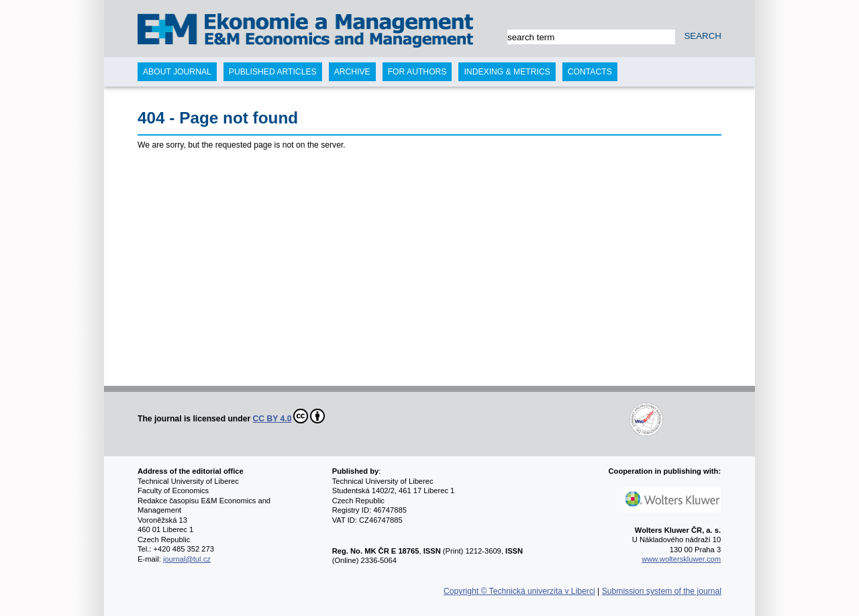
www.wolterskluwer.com (681, 559)
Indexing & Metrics (507, 72)
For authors (417, 72)
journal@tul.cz (187, 559)
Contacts (590, 72)
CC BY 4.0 (289, 416)
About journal (177, 72)
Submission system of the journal (662, 591)
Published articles (273, 72)
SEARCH (703, 36)
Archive (352, 72)
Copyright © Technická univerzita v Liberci (519, 591)
